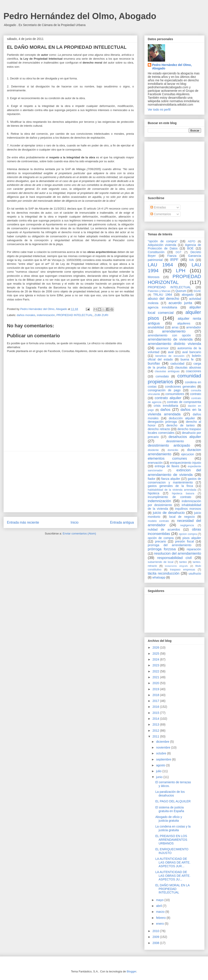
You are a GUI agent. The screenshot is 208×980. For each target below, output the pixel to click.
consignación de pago (164, 390)
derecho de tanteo (180, 425)
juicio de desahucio (169, 513)
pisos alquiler (192, 538)
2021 (156, 677)
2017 (156, 701)
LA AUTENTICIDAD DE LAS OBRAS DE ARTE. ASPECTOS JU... (173, 876)
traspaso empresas (183, 570)
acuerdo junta (180, 303)
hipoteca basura (183, 493)
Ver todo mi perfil (159, 110)
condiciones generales (180, 387)
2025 (156, 654)
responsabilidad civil (174, 558)
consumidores (175, 394)
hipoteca (154, 493)
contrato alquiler (168, 398)
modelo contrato (158, 521)
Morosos (154, 277)
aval (171, 352)
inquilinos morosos (188, 509)
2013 (156, 724)
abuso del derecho (163, 299)
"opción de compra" (163, 241)
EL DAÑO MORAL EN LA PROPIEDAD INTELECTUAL (172, 889)
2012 (156, 731)
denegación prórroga (162, 422)
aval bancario (192, 352)
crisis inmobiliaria (166, 406)
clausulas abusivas (188, 367)
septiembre (164, 759)
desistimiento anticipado (169, 445)
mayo (160, 900)
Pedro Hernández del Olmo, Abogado (80, 16)
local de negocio (182, 517)
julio (159, 771)
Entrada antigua (122, 522)
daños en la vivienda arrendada (174, 412)
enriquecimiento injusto (185, 463)
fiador (152, 479)
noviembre (163, 747)
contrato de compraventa (184, 402)
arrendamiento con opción (169, 335)
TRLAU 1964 (163, 295)
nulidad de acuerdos (164, 529)
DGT (179, 252)
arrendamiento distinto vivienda (174, 344)
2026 (156, 647)
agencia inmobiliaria (162, 307)
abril (159, 906)
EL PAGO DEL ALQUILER (173, 801)
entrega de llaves (167, 466)
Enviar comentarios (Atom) (79, 533)
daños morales (26, 315)
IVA (192, 260)
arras (175, 327)
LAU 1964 (160, 265)
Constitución (156, 252)
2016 (156, 707)
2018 (156, 695)
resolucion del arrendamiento (178, 553)
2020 (156, 683)
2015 (156, 713)
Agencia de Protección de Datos (174, 247)
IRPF (174, 260)
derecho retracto (159, 429)
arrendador (194, 327)
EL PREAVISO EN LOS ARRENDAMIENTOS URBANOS (171, 840)
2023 (156, 665)
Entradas (158, 207)
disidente (153, 450)
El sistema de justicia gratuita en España (170, 809)
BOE (190, 248)
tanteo (183, 562)
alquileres (184, 323)
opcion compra (188, 534)
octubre (162, 753)
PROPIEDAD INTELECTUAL (75, 315)
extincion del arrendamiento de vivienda (174, 472)
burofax (154, 363)
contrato (196, 394)
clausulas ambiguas (167, 371)
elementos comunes (167, 458)
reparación (194, 549)
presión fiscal (184, 541)
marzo (161, 912)
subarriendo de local (161, 562)
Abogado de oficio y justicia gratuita (169, 819)
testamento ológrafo (176, 566)
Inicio (75, 522)
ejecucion (188, 454)
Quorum (181, 291)
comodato (162, 376)
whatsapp (159, 577)
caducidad (177, 364)
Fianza (172, 256)
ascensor (162, 348)
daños (165, 410)
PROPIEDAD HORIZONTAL (174, 279)
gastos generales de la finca (170, 486)
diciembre (163, 742)
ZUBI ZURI (101, 315)
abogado (188, 295)
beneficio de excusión (170, 356)
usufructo (195, 574)
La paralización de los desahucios (170, 794)
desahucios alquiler (185, 437)
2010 (156, 931)
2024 (156, 659)
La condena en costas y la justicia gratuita (173, 828)
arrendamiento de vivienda (170, 339)
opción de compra (161, 538)
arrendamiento (174, 331)
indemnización (46, 315)
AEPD (192, 241)
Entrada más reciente (23, 522)
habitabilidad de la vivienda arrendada (172, 490)
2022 (156, 671)
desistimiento (175, 441)
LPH (181, 271)
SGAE (197, 291)
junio (160, 777)
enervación (155, 463)
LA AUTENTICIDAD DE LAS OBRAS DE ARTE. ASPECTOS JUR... (173, 862)
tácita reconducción (164, 573)
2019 (156, 689)
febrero (161, 918)
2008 (156, 943)
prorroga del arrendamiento (170, 545)
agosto (161, 765)
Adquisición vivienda (162, 245)
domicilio (173, 450)
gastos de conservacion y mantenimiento (174, 481)
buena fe (187, 359)
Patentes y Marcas (159, 291)
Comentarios (161, 214)
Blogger (132, 971)
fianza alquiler (171, 479)
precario (160, 541)
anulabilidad (156, 327)
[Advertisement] (70, 482)
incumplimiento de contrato (170, 497)
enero (160, 924)
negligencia (187, 525)
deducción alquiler (182, 418)
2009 (156, 937)
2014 (156, 719)
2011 (156, 736)
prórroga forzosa (162, 549)
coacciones (193, 371)
